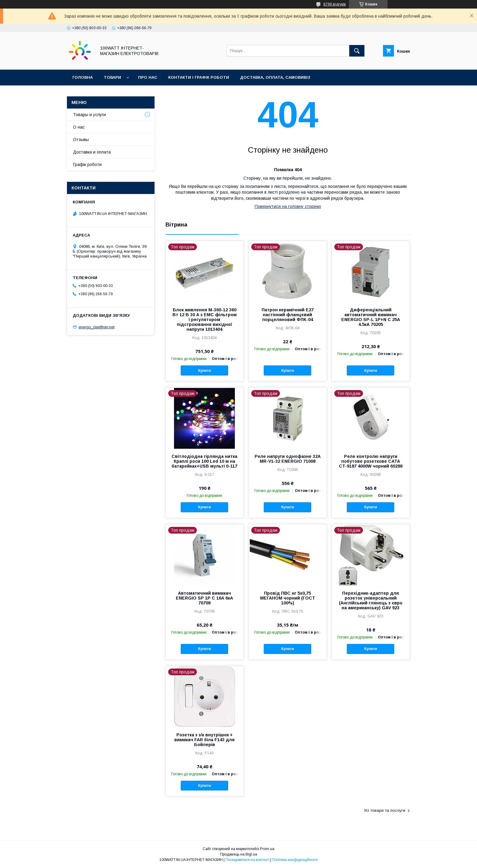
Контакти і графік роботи (199, 77)
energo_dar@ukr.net (96, 327)
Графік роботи (87, 164)
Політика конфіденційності (295, 860)
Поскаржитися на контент (247, 860)
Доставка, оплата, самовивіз (275, 77)
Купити (204, 371)
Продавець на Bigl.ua (238, 854)
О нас (79, 127)
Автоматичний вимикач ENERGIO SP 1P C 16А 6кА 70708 (204, 598)
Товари (112, 77)
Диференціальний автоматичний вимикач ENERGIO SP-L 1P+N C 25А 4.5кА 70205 (371, 317)
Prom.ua (267, 849)
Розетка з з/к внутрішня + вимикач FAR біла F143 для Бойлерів (204, 740)
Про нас (148, 77)
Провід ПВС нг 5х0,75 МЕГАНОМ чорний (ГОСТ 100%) (288, 598)
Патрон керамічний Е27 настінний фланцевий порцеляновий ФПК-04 (288, 315)
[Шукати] (357, 51)
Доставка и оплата (92, 152)
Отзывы (81, 140)
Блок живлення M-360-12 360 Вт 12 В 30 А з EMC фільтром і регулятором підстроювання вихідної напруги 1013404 (205, 320)
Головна (83, 77)
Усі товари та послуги (385, 810)
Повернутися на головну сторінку (288, 206)
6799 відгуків (335, 4)
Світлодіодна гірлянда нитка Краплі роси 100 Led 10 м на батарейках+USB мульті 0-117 (204, 461)
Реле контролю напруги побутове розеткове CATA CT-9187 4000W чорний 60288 (371, 461)
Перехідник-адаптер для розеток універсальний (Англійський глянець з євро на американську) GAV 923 (371, 600)
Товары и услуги (89, 115)
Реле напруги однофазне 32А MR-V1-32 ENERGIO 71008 (288, 459)
